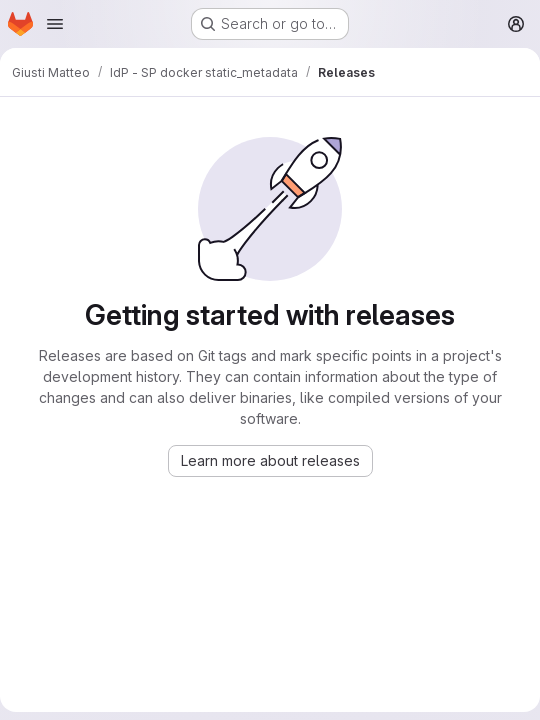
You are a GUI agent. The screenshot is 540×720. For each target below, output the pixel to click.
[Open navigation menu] (55, 24)
